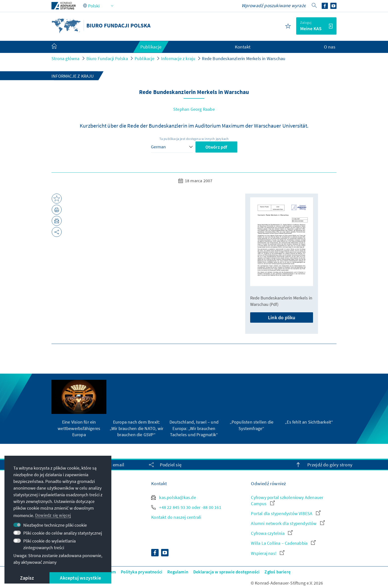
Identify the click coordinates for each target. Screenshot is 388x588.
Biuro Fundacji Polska (107, 58)
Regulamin (178, 572)
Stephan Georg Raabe (194, 109)
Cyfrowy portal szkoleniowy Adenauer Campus (287, 500)
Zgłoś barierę (278, 572)
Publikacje (145, 58)
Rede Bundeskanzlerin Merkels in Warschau (244, 58)
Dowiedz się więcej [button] (53, 515)
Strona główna (66, 58)
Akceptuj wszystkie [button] (80, 578)
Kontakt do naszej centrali (176, 517)
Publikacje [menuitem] (151, 47)
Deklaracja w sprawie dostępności (226, 572)
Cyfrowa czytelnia (272, 533)
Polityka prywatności (142, 572)
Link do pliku (282, 317)
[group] (79, 409)
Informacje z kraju (178, 58)
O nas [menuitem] (330, 47)
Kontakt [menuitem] (243, 47)
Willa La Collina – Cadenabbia (283, 543)
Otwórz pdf (216, 147)
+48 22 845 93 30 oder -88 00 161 (186, 507)
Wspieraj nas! (268, 553)
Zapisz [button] (27, 578)
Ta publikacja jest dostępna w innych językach (194, 139)
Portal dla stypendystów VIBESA (286, 513)
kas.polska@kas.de (174, 497)
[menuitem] (59, 47)
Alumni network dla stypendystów (288, 523)
